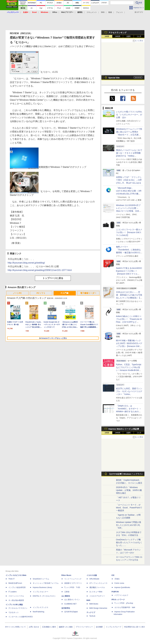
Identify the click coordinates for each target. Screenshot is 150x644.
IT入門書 (65, 293)
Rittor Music (66, 575)
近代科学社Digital (71, 612)
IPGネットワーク (118, 600)
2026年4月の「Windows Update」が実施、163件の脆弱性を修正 (129, 490)
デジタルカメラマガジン (18, 608)
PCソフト (41, 293)
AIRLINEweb (94, 579)
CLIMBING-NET (70, 604)
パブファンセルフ (121, 595)
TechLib (92, 616)
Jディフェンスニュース (98, 583)
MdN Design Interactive (98, 608)
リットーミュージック (73, 579)
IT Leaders (13, 592)
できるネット (14, 612)
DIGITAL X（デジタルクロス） (45, 596)
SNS (103, 12)
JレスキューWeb (96, 592)
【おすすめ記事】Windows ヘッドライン (126, 474)
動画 (110, 12)
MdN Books (94, 604)
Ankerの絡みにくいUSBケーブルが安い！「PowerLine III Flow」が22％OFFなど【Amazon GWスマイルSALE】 (129, 322)
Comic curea (119, 583)
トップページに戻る (53, 278)
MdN (88, 600)
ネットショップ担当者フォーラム (46, 583)
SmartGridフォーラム (41, 579)
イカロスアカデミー (97, 596)
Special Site (114, 78)
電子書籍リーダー (88, 293)
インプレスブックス (41, 607)
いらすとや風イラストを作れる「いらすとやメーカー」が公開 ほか (129, 115)
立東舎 (67, 592)
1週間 (128, 36)
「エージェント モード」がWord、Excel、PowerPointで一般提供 (129, 508)
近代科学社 (66, 608)
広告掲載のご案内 (49, 627)
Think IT (12, 579)
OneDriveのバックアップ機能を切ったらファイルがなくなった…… (129, 542)
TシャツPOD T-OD (72, 587)
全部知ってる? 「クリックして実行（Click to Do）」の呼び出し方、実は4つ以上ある (129, 180)
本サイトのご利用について (15, 627)
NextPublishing (39, 612)
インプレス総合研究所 (17, 587)
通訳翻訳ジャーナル (97, 587)
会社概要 (99, 627)
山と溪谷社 (66, 596)
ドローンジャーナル (16, 596)
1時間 (107, 36)
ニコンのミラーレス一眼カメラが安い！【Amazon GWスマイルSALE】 (129, 232)
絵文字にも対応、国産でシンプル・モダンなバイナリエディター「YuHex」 (129, 391)
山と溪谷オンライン (72, 600)
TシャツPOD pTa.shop (124, 603)
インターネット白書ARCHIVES (21, 617)
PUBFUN (115, 592)
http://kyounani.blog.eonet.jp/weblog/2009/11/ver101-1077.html (40, 270)
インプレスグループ (113, 627)
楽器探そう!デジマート (73, 583)
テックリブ (91, 612)
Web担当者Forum (15, 583)
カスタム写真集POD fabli (125, 607)
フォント (119, 12)
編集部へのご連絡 (66, 627)
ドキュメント (92, 12)
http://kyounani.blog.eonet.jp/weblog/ (26, 263)
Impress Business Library (42, 587)
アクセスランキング (117, 33)
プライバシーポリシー (84, 627)
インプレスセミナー (41, 592)
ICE (113, 575)
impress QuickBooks (122, 587)
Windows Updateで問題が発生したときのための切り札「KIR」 (129, 525)
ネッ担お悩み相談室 (16, 600)
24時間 (118, 36)
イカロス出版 (92, 575)
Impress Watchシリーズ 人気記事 (124, 429)
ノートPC (17, 293)
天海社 (117, 579)
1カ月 (139, 36)
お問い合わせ (34, 627)
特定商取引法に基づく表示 (135, 627)
